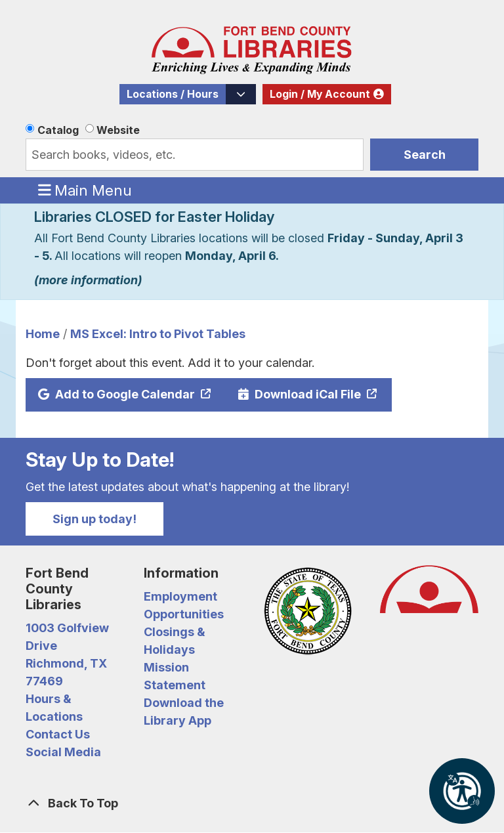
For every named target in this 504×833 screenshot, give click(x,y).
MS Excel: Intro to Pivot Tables (158, 334)
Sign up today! (94, 519)
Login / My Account (320, 94)
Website (118, 130)
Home (43, 334)
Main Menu (85, 190)
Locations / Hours (173, 94)
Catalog (58, 130)
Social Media (63, 752)
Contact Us (58, 734)
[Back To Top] (252, 803)
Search (425, 155)
